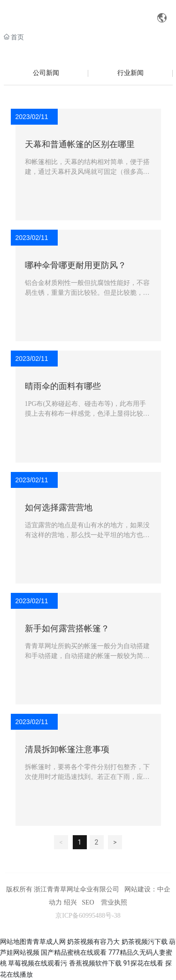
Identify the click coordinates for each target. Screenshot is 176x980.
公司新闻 (46, 73)
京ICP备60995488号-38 (88, 916)
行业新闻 (130, 73)
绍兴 (70, 902)
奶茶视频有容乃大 (93, 942)
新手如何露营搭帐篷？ (67, 628)
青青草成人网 (46, 942)
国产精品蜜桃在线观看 (74, 952)
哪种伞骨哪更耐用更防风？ (76, 265)
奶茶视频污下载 (145, 942)
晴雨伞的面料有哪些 (63, 386)
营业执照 (114, 902)
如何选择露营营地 (59, 508)
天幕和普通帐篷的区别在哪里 (80, 144)
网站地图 (13, 942)
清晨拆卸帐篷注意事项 (67, 749)
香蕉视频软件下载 (95, 963)
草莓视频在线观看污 (38, 963)
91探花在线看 (143, 963)
